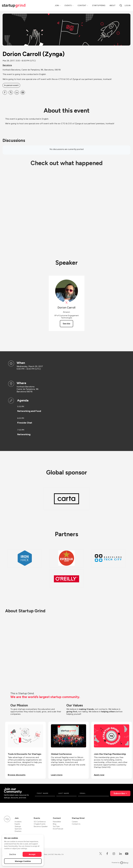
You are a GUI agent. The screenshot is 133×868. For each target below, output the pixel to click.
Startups (18, 826)
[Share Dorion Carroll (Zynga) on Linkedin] (17, 92)
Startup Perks (99, 6)
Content (82, 6)
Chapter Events (40, 824)
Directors (18, 831)
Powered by (120, 863)
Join (57, 6)
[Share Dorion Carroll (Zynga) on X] (11, 92)
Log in (128, 6)
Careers (75, 822)
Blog (55, 824)
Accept (32, 854)
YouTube (56, 826)
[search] (121, 5)
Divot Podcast (58, 829)
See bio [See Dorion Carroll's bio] (66, 324)
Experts (17, 824)
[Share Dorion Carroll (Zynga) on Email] (23, 92)
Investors (18, 822)
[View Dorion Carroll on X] (67, 303)
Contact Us (76, 824)
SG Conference (40, 822)
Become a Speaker (41, 826)
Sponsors (18, 829)
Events (68, 6)
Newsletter (57, 822)
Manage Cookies (23, 861)
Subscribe (119, 793)
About (112, 6)
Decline (13, 854)
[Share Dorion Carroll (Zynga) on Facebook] (5, 92)
